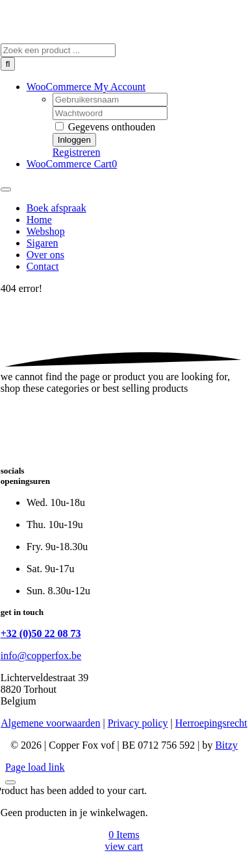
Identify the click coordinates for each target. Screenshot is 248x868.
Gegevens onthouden (105, 127)
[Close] (10, 782)
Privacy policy (138, 723)
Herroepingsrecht (211, 723)
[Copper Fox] (93, 37)
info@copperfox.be (41, 656)
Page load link (35, 767)
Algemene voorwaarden (50, 723)
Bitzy (226, 745)
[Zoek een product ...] (58, 50)
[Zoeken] (8, 64)
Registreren (77, 152)
